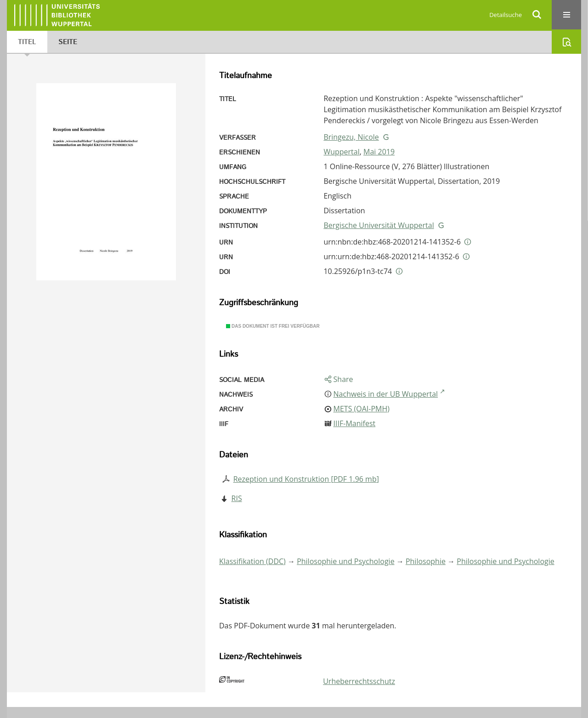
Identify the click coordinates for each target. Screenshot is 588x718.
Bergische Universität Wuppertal (379, 225)
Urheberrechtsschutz (359, 681)
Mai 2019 (379, 152)
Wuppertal (341, 152)
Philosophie (426, 561)
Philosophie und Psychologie (345, 561)
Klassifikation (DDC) (252, 561)
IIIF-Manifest (355, 423)
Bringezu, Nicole (351, 137)
